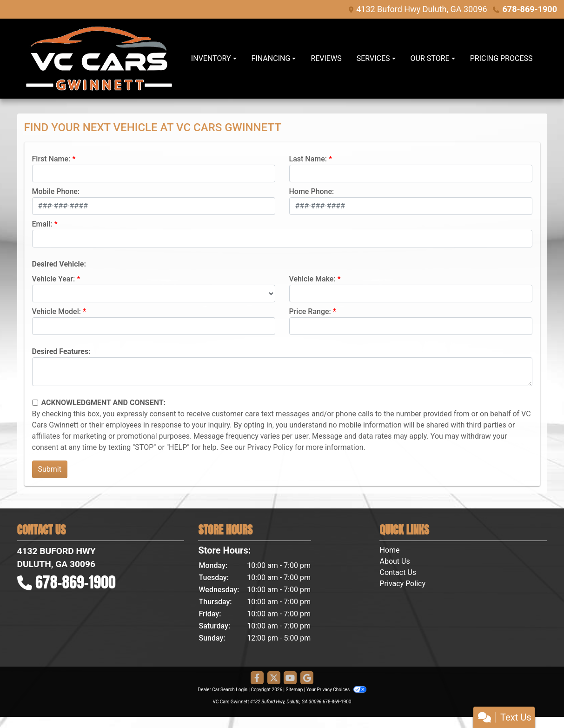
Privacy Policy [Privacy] (402, 584)
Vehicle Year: (54, 279)
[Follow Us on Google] (307, 678)
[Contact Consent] (35, 403)
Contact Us (398, 572)
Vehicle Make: (312, 279)
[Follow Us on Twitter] (274, 678)
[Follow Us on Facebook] (257, 678)
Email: (42, 224)
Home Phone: (312, 191)
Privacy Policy (270, 447)
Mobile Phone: (56, 191)
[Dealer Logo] (99, 59)
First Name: (51, 159)
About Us (395, 561)
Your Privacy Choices (336, 690)
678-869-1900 (530, 9)
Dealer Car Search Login (222, 690)
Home (389, 550)
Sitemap (294, 690)
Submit (50, 469)
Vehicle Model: (56, 311)
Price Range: (310, 311)
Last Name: (308, 159)
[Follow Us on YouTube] (290, 678)
